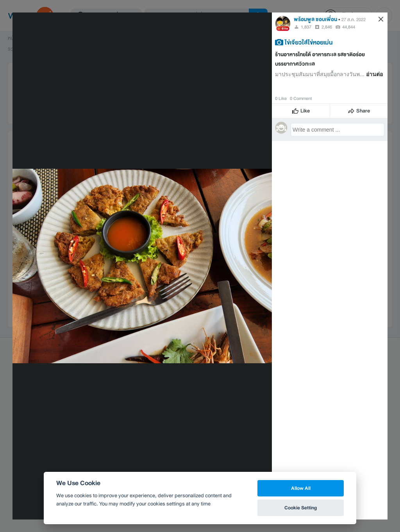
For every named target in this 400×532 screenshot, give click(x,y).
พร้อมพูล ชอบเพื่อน (315, 19)
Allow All (301, 488)
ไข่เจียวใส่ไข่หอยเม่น (309, 42)
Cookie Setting (301, 508)
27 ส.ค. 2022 (354, 20)
